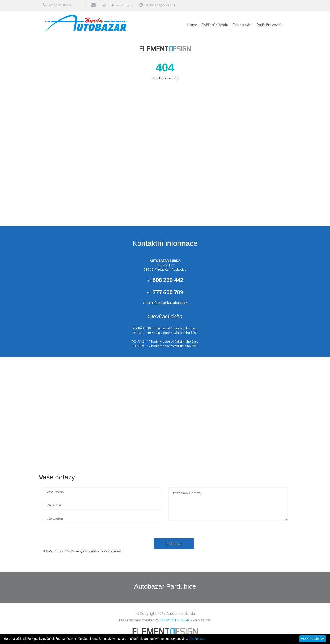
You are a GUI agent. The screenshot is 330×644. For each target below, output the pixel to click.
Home (192, 25)
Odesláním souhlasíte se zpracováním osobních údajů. (83, 551)
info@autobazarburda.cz (115, 5)
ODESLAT (174, 544)
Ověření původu (215, 25)
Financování (242, 25)
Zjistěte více (197, 639)
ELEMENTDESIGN (175, 620)
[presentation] (76, 536)
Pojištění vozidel (270, 25)
